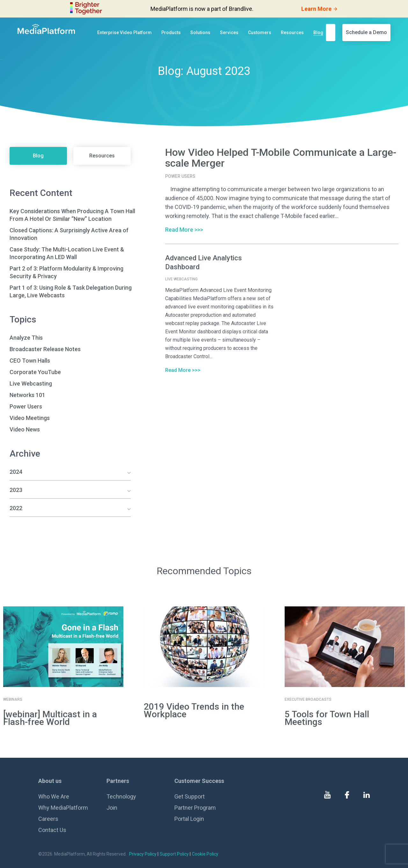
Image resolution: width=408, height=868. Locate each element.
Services (229, 33)
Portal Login (189, 819)
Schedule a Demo (366, 32)
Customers (260, 33)
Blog (318, 33)
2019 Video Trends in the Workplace (194, 710)
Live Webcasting (31, 383)
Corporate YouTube (35, 372)
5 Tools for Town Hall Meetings (327, 718)
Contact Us (52, 830)
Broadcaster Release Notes (45, 349)
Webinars (13, 699)
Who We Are (54, 796)
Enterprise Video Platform (124, 33)
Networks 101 (27, 395)
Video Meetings (30, 418)
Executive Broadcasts (308, 699)
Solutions (200, 33)
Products (171, 33)
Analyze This (26, 338)
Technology (121, 796)
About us (50, 781)
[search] (333, 32)
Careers (48, 819)
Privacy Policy (143, 854)
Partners (118, 781)
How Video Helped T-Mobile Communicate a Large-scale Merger (281, 158)
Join (112, 808)
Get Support (189, 796)
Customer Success (199, 781)
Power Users (26, 406)
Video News (25, 429)
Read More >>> (184, 230)
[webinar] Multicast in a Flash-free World (50, 718)
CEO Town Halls (30, 361)
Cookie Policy (205, 854)
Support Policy (174, 854)
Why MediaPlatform (63, 808)
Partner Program (195, 808)
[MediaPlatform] (46, 29)
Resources (292, 33)
